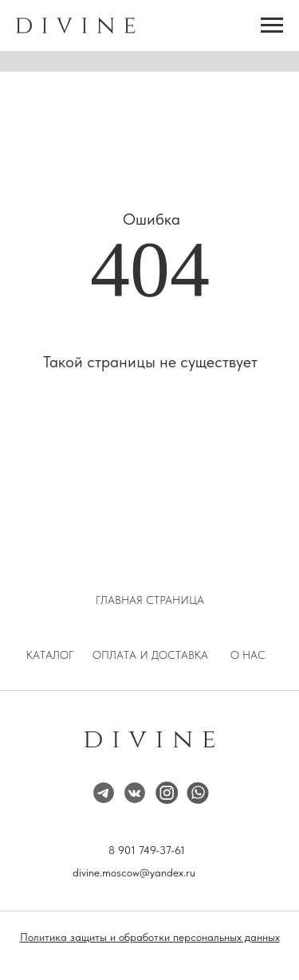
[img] (167, 793)
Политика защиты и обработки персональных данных (150, 937)
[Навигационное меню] (272, 25)
